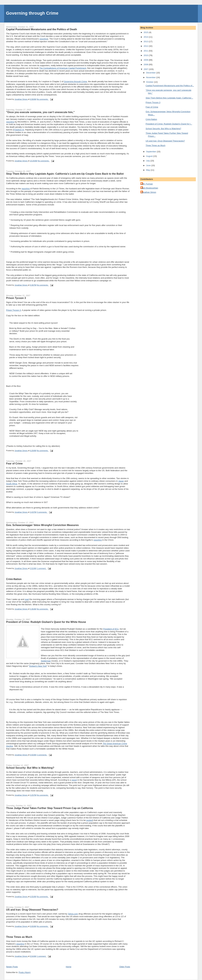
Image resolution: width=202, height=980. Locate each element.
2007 (146, 69)
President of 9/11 (111, 629)
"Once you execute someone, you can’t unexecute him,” (40, 112)
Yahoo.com (73, 914)
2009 (146, 60)
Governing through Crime (32, 13)
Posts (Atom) (25, 972)
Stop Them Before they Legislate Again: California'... (169, 98)
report (74, 780)
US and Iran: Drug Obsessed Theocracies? (32, 910)
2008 (146, 64)
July (148, 161)
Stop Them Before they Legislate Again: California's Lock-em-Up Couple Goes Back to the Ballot (65, 174)
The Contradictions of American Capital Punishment (63, 68)
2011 (146, 51)
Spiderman (46, 661)
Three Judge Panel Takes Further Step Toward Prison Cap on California (50, 808)
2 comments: (42, 755)
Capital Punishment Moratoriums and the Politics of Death (42, 29)
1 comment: (42, 569)
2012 (146, 46)
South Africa (12, 484)
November (151, 77)
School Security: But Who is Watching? (30, 768)
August (150, 156)
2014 (146, 37)
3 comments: (42, 512)
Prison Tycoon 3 (16, 298)
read (27, 599)
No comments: (43, 99)
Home (69, 967)
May (148, 170)
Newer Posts (12, 967)
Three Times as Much (19, 937)
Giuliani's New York (38, 666)
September (151, 152)
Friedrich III (19, 130)
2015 (146, 32)
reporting (43, 39)
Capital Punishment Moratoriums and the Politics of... (170, 86)
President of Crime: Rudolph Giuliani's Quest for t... (169, 124)
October (150, 82)
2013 (146, 41)
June (149, 165)
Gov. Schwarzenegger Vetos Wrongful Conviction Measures (42, 525)
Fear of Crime (14, 463)
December (151, 73)
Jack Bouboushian (150, 188)
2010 (146, 55)
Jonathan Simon (149, 192)
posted (89, 820)
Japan (121, 481)
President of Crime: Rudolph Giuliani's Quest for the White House (46, 622)
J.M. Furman (147, 184)
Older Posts (125, 967)
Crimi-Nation (14, 579)
